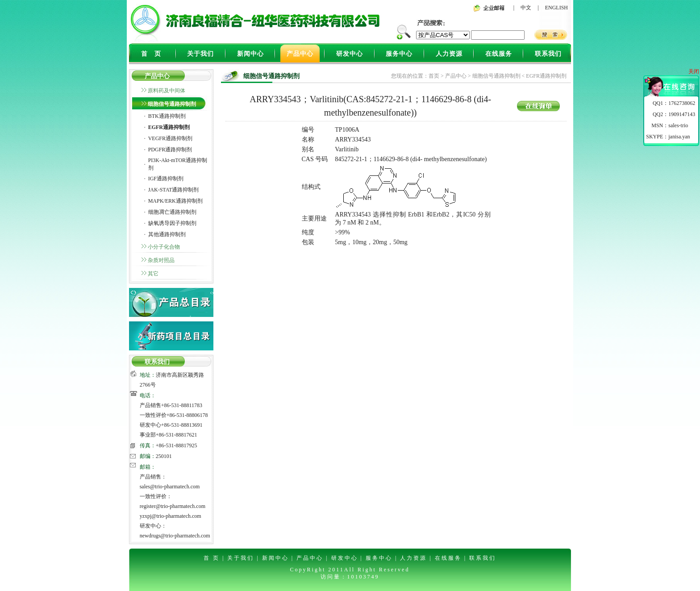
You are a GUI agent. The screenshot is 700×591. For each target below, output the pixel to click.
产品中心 (300, 54)
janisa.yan (679, 137)
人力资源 (449, 54)
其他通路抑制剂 (167, 234)
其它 (153, 274)
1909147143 (682, 114)
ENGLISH (556, 8)
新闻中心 (250, 54)
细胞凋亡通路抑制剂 (172, 212)
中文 (526, 8)
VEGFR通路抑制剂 (170, 138)
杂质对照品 (161, 260)
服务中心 (399, 54)
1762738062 (682, 103)
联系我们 (548, 54)
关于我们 (200, 54)
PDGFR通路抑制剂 (170, 150)
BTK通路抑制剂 (167, 116)
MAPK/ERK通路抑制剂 (175, 201)
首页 (434, 76)
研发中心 (350, 54)
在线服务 (499, 54)
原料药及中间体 (167, 91)
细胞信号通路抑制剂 (172, 104)
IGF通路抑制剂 (166, 179)
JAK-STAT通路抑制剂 (174, 190)
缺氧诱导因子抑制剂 (172, 223)
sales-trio (678, 125)
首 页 (151, 54)
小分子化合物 (164, 247)
